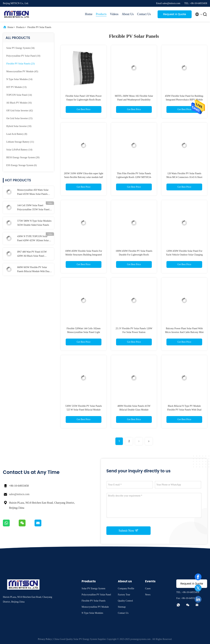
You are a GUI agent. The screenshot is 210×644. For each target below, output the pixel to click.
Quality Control (125, 601)
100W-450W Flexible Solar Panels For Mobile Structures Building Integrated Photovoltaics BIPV (84, 255)
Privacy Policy (45, 639)
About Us (128, 14)
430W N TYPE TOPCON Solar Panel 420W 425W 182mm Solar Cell (33, 239)
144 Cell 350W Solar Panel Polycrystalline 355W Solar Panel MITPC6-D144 (33, 208)
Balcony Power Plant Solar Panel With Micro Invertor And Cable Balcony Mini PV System (184, 332)
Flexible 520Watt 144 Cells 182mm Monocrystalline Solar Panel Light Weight (84, 332)
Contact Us (144, 14)
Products (101, 14)
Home (89, 14)
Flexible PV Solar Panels (39, 27)
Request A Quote (175, 14)
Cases (148, 589)
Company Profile (126, 589)
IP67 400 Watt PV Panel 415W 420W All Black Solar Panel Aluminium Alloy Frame (32, 254)
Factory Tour (124, 595)
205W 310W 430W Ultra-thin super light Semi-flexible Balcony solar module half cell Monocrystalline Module (84, 177)
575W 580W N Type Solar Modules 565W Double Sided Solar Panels (34, 223)
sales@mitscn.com (19, 494)
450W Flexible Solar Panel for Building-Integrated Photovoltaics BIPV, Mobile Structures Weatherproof (184, 100)
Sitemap (122, 607)
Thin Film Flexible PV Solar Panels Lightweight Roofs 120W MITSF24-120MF (134, 177)
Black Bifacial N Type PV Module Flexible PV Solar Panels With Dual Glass (184, 410)
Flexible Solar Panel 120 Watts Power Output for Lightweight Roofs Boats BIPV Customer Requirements (84, 100)
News (148, 595)
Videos (114, 14)
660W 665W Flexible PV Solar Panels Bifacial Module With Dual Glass (34, 270)
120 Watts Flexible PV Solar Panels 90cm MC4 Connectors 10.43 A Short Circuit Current (184, 177)
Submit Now (128, 530)
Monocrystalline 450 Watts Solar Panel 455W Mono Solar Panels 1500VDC (33, 192)
